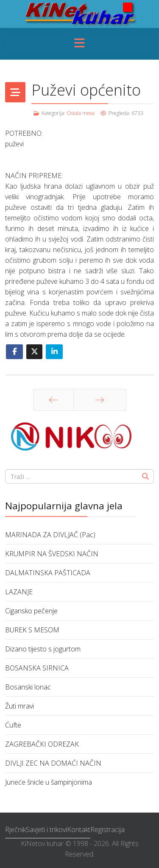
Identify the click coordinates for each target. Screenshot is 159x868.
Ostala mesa (81, 113)
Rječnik (15, 830)
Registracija (107, 830)
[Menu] (80, 44)
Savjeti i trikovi (46, 830)
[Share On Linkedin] (54, 352)
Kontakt (79, 830)
